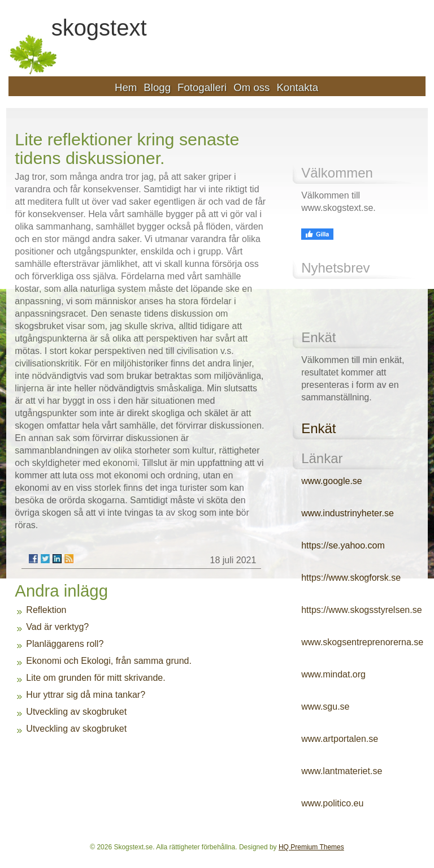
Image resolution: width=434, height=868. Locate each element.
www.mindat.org (333, 674)
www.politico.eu (332, 803)
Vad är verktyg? (57, 627)
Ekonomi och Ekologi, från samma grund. (109, 661)
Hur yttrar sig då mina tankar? (86, 695)
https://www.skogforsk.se (351, 578)
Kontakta (297, 87)
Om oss (251, 87)
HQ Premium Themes (311, 847)
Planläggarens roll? (65, 644)
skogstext (99, 28)
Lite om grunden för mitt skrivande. (96, 678)
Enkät (318, 428)
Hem (126, 87)
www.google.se (332, 481)
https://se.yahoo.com (343, 545)
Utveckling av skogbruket (76, 712)
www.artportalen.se (340, 739)
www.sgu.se (325, 707)
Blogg (157, 87)
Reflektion (46, 610)
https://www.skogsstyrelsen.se (361, 610)
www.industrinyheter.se (348, 513)
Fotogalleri (202, 87)
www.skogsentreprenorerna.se (362, 642)
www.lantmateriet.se (342, 771)
